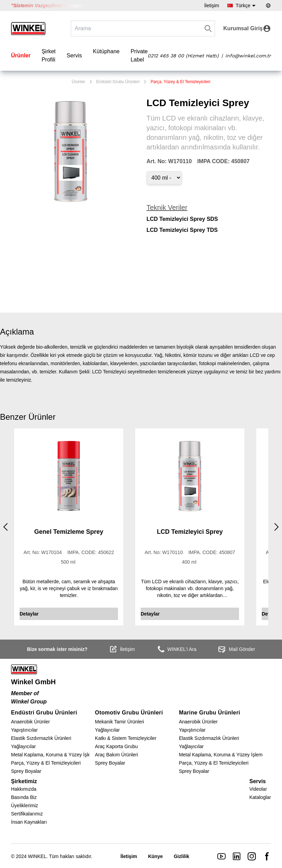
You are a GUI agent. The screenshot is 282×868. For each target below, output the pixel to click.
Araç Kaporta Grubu (116, 746)
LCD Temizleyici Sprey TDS (182, 230)
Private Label (139, 55)
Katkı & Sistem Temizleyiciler (126, 738)
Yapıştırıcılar (24, 730)
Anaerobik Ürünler (30, 722)
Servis (74, 55)
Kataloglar (260, 797)
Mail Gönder (236, 649)
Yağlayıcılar (23, 746)
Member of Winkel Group (29, 697)
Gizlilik (181, 856)
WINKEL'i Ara (176, 649)
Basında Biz (24, 797)
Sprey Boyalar (26, 771)
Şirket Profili (49, 55)
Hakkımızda (24, 789)
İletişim (212, 5)
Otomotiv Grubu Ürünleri (129, 713)
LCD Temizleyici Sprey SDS (182, 219)
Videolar (258, 789)
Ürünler (21, 55)
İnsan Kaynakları (29, 822)
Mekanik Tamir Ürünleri (120, 722)
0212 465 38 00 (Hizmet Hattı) (183, 56)
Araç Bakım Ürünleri (116, 755)
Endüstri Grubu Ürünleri (118, 82)
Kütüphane (106, 51)
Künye (155, 856)
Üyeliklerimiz (25, 805)
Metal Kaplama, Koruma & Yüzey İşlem (53, 755)
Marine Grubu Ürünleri (209, 713)
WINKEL (37, 856)
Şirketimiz (24, 781)
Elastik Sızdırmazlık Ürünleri (41, 738)
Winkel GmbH (33, 682)
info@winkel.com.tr (248, 56)
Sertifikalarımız (27, 814)
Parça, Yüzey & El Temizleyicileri (181, 82)
